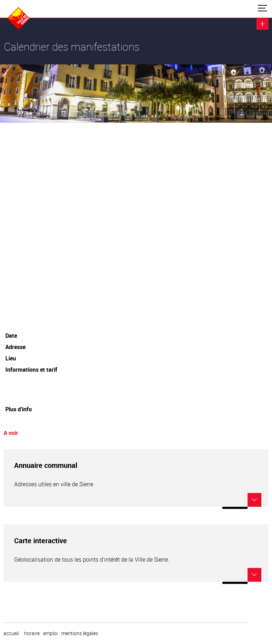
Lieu (11, 358)
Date (11, 336)
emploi (50, 633)
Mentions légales (80, 633)
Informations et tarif (31, 370)
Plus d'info (19, 409)
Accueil (11, 633)
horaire (32, 633)
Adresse (15, 347)
